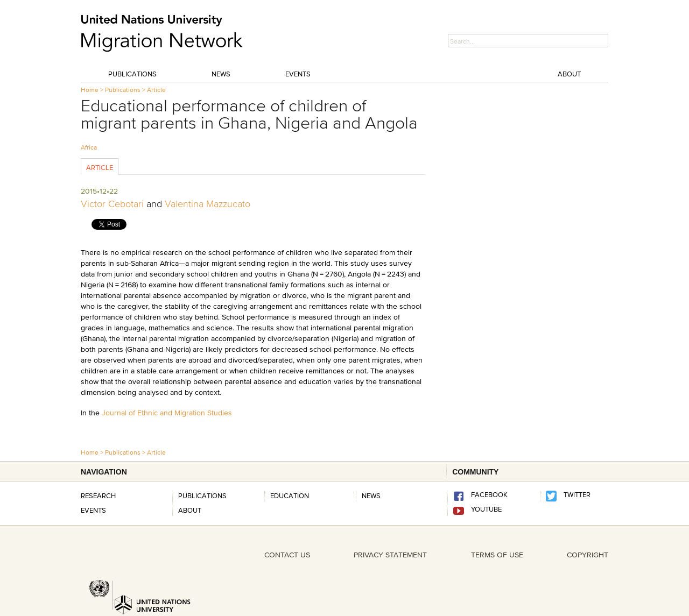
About (569, 74)
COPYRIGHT (588, 555)
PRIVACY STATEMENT (390, 555)
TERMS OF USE (497, 555)
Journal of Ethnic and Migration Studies (167, 413)
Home (90, 90)
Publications (132, 74)
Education (290, 495)
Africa (89, 147)
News (221, 74)
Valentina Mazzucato (208, 204)
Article (156, 90)
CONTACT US (287, 555)
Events (298, 74)
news (371, 495)
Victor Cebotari (112, 204)
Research (98, 495)
